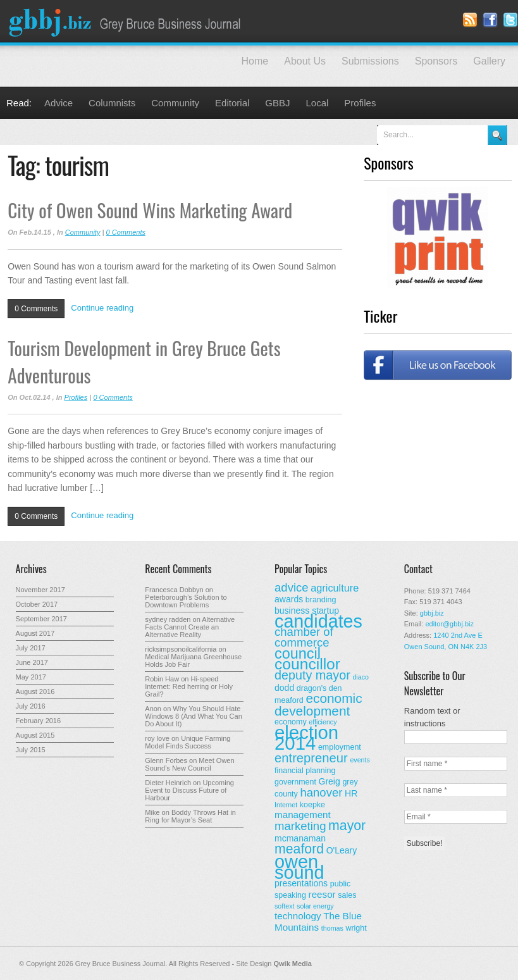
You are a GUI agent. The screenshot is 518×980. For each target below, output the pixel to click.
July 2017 (31, 648)
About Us (305, 61)
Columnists (112, 103)
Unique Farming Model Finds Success (188, 742)
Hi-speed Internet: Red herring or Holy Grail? (189, 686)
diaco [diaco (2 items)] (360, 677)
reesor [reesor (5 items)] (322, 894)
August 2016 (35, 692)
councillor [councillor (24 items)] (307, 664)
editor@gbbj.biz (449, 624)
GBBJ (277, 103)
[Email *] (456, 817)
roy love (157, 738)
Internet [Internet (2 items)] (286, 805)
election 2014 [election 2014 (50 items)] (306, 738)
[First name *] (456, 764)
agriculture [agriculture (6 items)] (335, 588)
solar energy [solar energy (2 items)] (315, 906)
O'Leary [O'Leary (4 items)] (342, 850)
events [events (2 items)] (360, 760)
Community (175, 103)
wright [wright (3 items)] (356, 928)
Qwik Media (293, 964)
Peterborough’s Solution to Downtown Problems (186, 601)
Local (318, 103)
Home (255, 61)
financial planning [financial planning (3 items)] (305, 771)
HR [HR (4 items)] (351, 793)
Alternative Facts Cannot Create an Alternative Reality (190, 627)
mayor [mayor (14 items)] (347, 826)
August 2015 (35, 735)
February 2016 (39, 721)
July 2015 (31, 750)
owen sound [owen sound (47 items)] (299, 867)
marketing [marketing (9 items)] (300, 826)
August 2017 (35, 633)
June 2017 (32, 662)
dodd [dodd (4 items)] (284, 688)
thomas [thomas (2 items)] (332, 928)
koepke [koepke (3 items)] (312, 805)
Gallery (489, 61)
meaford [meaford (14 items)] (299, 849)
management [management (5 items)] (303, 815)
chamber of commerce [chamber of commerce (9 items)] (304, 637)
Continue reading (102, 308)
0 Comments (126, 232)
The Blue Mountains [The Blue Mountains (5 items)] (318, 921)
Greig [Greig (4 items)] (330, 781)
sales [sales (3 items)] (347, 895)
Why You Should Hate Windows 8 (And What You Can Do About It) (193, 716)
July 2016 (31, 706)
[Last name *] (456, 790)
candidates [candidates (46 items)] (318, 621)
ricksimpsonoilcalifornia (181, 649)
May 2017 (31, 677)
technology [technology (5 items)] (298, 916)
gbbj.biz (432, 613)
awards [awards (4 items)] (289, 599)
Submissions (370, 61)
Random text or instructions (432, 717)
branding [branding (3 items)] (321, 600)
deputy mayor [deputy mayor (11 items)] (312, 675)
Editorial (232, 103)
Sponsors (436, 61)
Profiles (360, 103)
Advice (59, 103)
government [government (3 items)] (295, 782)
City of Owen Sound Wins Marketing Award (150, 210)
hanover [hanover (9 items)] (321, 792)
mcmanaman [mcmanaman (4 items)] (300, 838)
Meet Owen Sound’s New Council (189, 764)
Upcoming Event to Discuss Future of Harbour (189, 790)
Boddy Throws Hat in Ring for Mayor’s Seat (190, 816)
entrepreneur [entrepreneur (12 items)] (311, 758)
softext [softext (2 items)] (284, 906)
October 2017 (37, 604)
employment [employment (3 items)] (340, 747)
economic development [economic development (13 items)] (318, 704)
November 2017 (40, 590)
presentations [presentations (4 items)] (301, 883)
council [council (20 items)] (298, 654)
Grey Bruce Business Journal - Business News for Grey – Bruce (126, 21)
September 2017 (41, 619)
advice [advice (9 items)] (292, 587)
